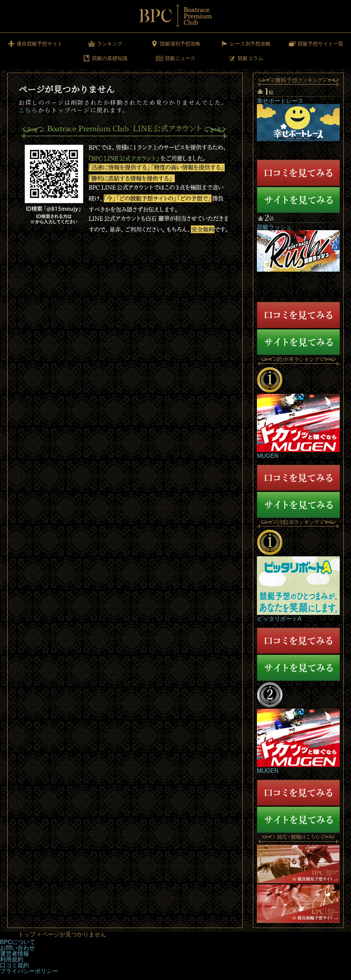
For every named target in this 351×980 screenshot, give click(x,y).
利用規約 (12, 959)
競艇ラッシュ (274, 227)
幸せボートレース (280, 101)
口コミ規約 (15, 965)
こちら (28, 110)
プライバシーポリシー (29, 971)
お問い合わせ (17, 948)
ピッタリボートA (279, 619)
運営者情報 (15, 954)
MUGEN (268, 456)
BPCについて (18, 942)
